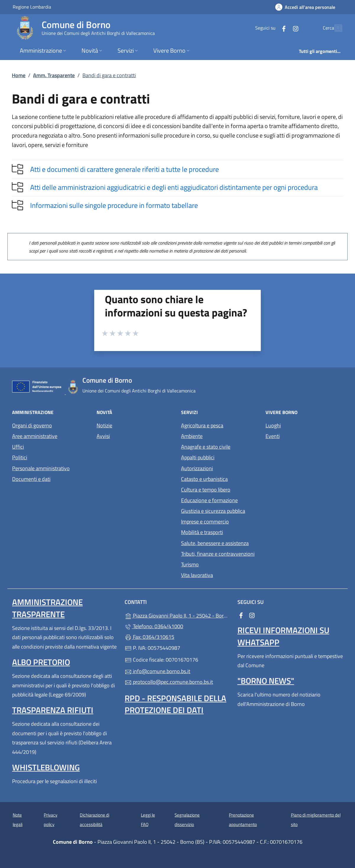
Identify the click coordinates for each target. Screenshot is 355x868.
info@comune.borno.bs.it (157, 671)
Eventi (273, 436)
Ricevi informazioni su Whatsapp (283, 636)
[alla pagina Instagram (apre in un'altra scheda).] (283, 28)
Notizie (104, 425)
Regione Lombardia (32, 7)
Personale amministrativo (41, 468)
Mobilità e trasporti (202, 532)
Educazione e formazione (209, 500)
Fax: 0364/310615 (149, 637)
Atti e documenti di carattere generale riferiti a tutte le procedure (124, 169)
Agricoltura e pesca (202, 425)
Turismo (190, 564)
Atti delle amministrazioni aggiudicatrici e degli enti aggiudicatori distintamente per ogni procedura (174, 187)
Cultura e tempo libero (206, 490)
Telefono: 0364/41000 (154, 626)
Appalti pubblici (198, 457)
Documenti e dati (31, 479)
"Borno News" (266, 681)
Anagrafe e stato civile (206, 447)
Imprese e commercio (205, 522)
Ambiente (192, 436)
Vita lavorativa (197, 575)
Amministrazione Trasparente (47, 608)
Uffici (18, 447)
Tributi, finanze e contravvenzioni (218, 554)
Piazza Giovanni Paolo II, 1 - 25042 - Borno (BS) (177, 615)
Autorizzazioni (197, 468)
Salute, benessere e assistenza (215, 543)
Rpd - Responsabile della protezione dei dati (175, 704)
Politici (20, 457)
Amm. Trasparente (54, 75)
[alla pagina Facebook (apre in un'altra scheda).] (271, 28)
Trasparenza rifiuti (53, 710)
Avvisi (103, 436)
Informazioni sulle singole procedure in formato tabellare (114, 205)
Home (19, 75)
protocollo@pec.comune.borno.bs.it (169, 682)
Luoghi (273, 425)
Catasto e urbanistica (204, 479)
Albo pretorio (41, 662)
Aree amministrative (35, 436)
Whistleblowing (46, 767)
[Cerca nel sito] (335, 28)
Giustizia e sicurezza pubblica (213, 511)
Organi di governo (32, 425)
